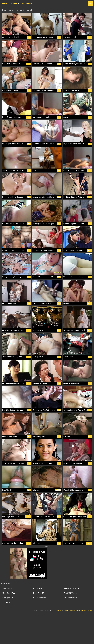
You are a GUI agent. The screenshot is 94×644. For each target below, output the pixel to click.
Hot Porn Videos (70, 598)
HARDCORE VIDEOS (17, 3)
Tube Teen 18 (38, 593)
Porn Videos (7, 588)
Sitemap (59, 610)
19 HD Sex (7, 602)
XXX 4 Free (38, 588)
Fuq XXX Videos (70, 593)
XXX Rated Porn (9, 593)
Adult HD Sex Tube (71, 588)
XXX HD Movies (40, 598)
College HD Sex (9, 598)
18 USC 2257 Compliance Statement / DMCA (78, 610)
